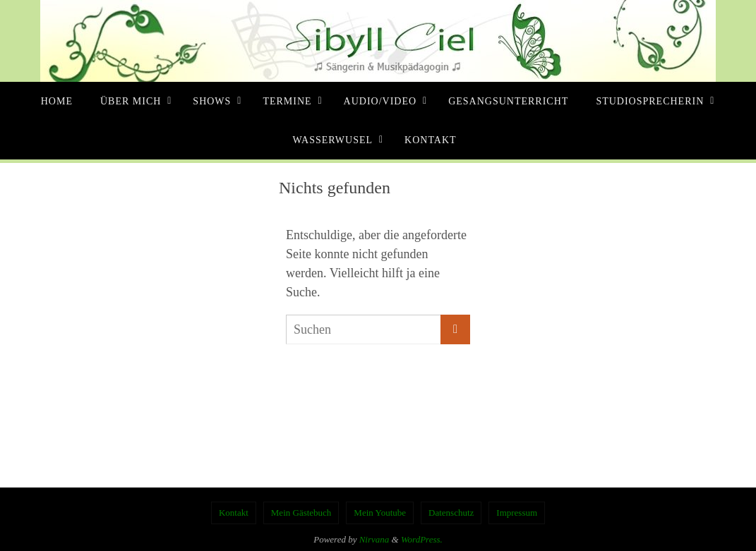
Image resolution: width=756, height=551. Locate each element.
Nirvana (374, 539)
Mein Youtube (380, 513)
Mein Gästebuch (301, 513)
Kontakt (234, 513)
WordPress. (422, 539)
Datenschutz (451, 513)
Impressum (517, 513)
